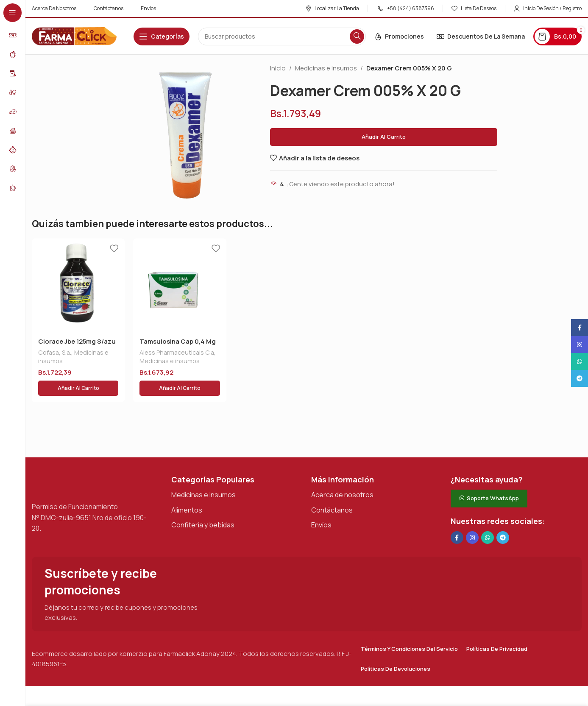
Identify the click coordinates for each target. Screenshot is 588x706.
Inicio (278, 68)
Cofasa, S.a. (55, 352)
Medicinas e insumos (326, 68)
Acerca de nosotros (342, 474)
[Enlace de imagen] (74, 463)
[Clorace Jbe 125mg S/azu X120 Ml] (78, 285)
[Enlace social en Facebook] (457, 517)
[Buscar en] (282, 36)
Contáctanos (332, 490)
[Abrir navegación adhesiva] (162, 36)
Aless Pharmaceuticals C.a (177, 352)
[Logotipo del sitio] (74, 36)
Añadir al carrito (384, 137)
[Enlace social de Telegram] (503, 517)
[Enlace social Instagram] (472, 517)
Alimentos (187, 490)
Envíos (321, 504)
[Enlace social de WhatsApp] (488, 517)
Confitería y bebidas (203, 504)
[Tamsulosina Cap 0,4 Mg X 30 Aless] (180, 285)
